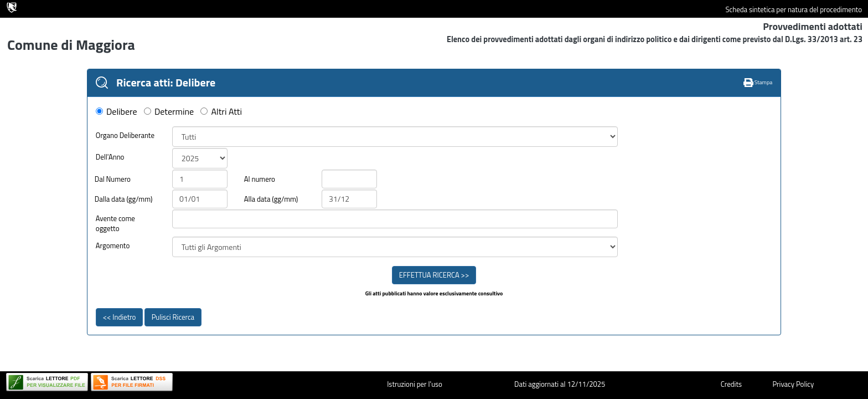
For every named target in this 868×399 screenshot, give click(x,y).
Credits (731, 384)
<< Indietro (120, 317)
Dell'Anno (110, 157)
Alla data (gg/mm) (271, 199)
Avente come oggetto (115, 224)
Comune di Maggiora (71, 45)
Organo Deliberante (125, 135)
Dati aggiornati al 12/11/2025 (560, 384)
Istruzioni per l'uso (415, 384)
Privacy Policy (793, 384)
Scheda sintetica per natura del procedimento (794, 10)
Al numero (260, 179)
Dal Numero (113, 179)
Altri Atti (227, 112)
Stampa (758, 82)
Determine (174, 112)
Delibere (122, 112)
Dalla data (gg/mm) (124, 199)
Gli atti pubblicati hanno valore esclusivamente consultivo (434, 294)
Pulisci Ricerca (173, 317)
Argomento (113, 246)
